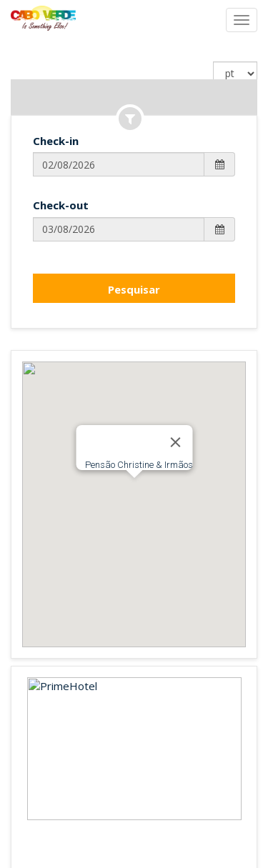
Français (123, 766)
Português (179, 766)
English (77, 766)
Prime (94, 800)
